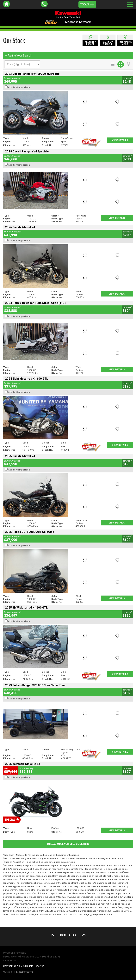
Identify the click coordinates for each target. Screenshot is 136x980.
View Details (120, 140)
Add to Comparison (19, 87)
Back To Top (68, 935)
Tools (87, 4)
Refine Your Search (18, 56)
